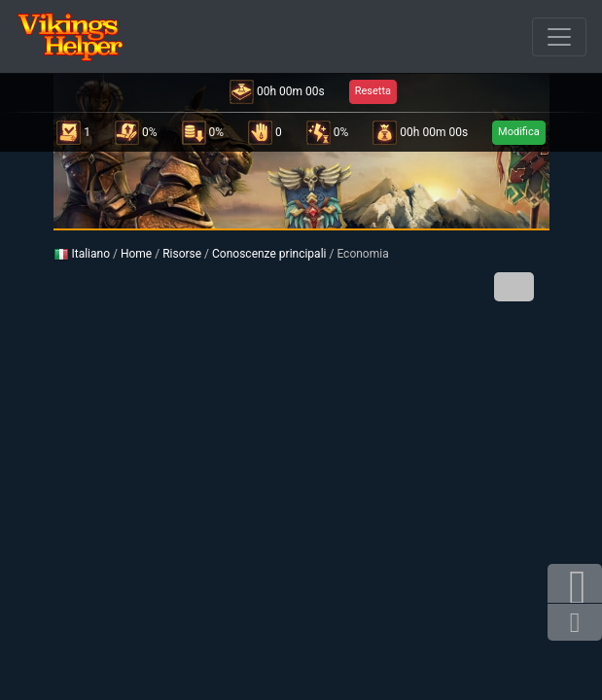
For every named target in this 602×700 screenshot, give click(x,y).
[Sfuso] (559, 37)
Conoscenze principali (269, 254)
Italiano (82, 254)
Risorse (182, 254)
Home (136, 254)
